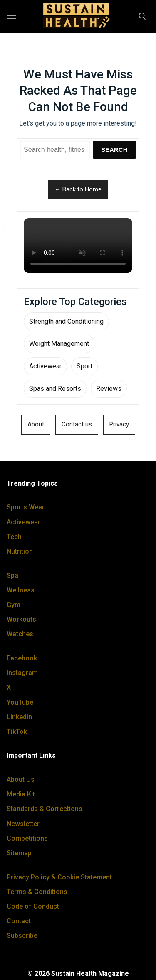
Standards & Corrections (45, 809)
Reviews (109, 389)
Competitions (27, 838)
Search (114, 150)
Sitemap (19, 853)
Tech (14, 537)
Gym (14, 605)
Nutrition (20, 551)
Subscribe (22, 936)
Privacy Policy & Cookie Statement (59, 877)
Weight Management (59, 344)
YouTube (20, 702)
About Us (21, 780)
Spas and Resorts (55, 389)
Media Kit (21, 794)
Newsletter (23, 824)
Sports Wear (26, 507)
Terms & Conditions (37, 892)
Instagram (22, 673)
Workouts (21, 619)
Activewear (45, 366)
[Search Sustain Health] (55, 150)
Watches (20, 634)
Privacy (119, 424)
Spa (12, 576)
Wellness (21, 590)
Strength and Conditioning (66, 321)
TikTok (17, 732)
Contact (19, 921)
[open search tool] (142, 16)
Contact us (77, 424)
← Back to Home (78, 189)
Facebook (22, 658)
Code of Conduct (33, 906)
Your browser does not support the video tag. (78, 246)
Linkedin (19, 717)
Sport (84, 366)
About (36, 424)
